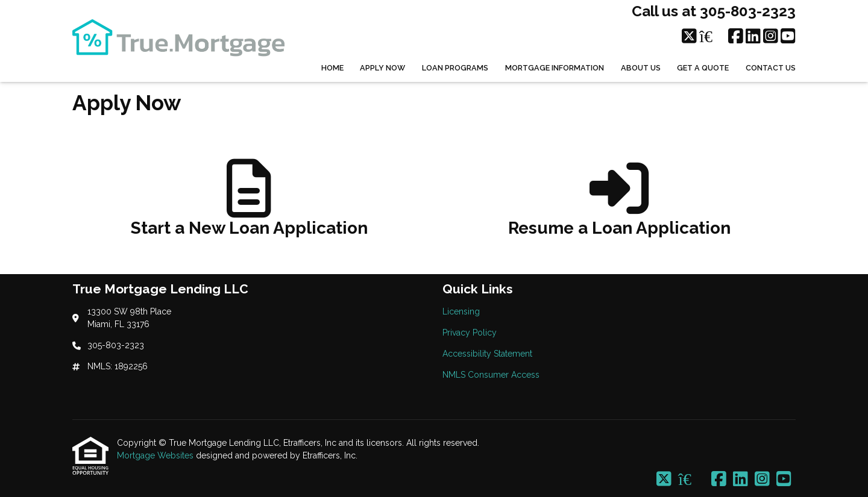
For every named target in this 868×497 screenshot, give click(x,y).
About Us (641, 68)
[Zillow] (712, 37)
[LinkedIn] (753, 37)
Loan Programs (455, 68)
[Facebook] (736, 37)
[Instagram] (771, 37)
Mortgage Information (555, 68)
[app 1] (249, 204)
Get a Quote (703, 68)
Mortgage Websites (156, 455)
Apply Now (382, 68)
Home (332, 68)
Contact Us (771, 68)
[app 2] (619, 204)
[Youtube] (788, 37)
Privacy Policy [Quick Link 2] (470, 333)
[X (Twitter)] (689, 37)
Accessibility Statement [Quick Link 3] (487, 354)
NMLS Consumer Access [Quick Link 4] (491, 375)
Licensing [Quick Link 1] (461, 311)
